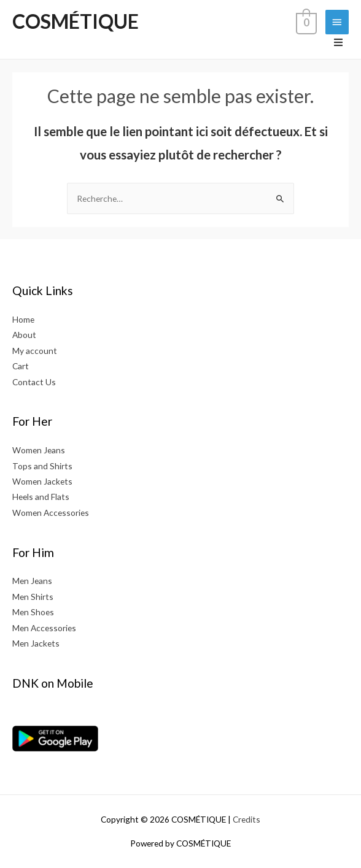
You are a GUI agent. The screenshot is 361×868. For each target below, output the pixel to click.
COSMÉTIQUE (76, 21)
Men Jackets (36, 643)
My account (35, 351)
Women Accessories (51, 513)
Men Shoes (33, 612)
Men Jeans (32, 581)
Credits (246, 819)
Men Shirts (33, 597)
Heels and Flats (41, 497)
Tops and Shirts (42, 466)
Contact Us (34, 382)
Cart (21, 366)
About (24, 335)
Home (23, 319)
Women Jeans (39, 450)
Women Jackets (42, 481)
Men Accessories (44, 628)
